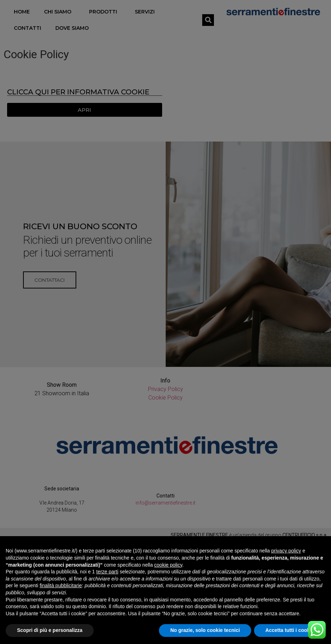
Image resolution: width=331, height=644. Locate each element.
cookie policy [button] (168, 565)
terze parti (107, 572)
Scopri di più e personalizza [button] (50, 630)
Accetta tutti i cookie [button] (290, 630)
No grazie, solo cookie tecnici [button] (205, 630)
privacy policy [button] (286, 551)
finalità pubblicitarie (61, 585)
